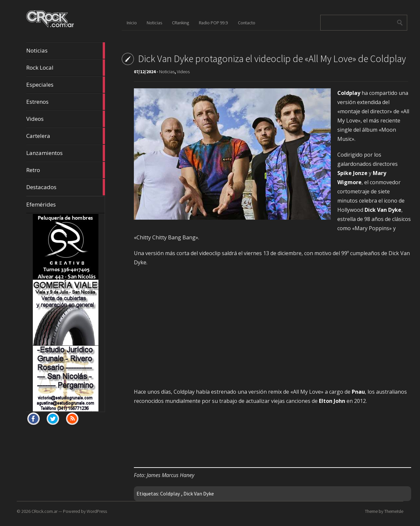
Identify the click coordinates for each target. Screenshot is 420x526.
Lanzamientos (66, 153)
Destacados (66, 187)
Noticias (66, 51)
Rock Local (66, 68)
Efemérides (41, 204)
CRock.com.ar (44, 511)
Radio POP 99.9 (213, 23)
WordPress (97, 511)
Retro (66, 170)
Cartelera (66, 136)
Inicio (132, 23)
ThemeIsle (394, 511)
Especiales (66, 85)
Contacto (247, 23)
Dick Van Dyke (199, 493)
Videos (66, 119)
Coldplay (170, 493)
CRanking (180, 23)
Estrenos (66, 102)
